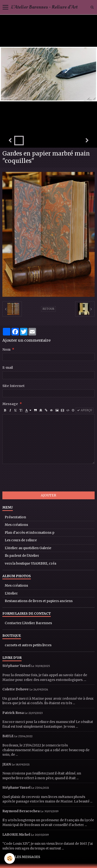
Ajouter (48, 495)
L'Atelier (11, 593)
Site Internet (14, 386)
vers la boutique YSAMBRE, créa (30, 564)
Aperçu (85, 410)
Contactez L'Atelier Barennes (28, 623)
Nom (6, 350)
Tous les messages (23, 857)
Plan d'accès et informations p (30, 533)
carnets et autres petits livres (28, 645)
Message (10, 404)
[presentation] (38, 478)
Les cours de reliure (21, 540)
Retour (48, 309)
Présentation (15, 517)
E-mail (8, 368)
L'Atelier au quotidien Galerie (28, 548)
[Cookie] (10, 858)
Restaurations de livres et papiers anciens (39, 601)
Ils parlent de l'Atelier (22, 556)
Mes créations (16, 525)
